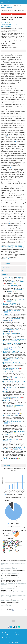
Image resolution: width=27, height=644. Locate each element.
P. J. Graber (17, 343)
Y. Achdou (6, 277)
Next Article (21, 10)
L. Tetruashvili (13, 286)
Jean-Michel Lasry (6, 26)
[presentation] (5, 187)
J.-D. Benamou (7, 303)
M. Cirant (18, 277)
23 (7, 136)
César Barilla (5, 23)
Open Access (16, 634)
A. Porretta (11, 364)
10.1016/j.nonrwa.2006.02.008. (15, 378)
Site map (5, 641)
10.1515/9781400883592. (14, 439)
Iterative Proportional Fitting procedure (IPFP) (13, 248)
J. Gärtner (15, 416)
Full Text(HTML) (6, 264)
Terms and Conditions (7, 638)
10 (9, 224)
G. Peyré (11, 382)
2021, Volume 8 (5, 5)
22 (5, 136)
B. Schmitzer (17, 382)
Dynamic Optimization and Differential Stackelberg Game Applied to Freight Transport (13, 571)
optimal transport (5, 247)
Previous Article (12, 10)
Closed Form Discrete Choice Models (10, 576)
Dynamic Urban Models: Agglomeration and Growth (13, 567)
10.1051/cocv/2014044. (16, 347)
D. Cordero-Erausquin (9, 401)
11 (10, 167)
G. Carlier (14, 303)
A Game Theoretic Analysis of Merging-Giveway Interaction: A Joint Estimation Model (11, 581)
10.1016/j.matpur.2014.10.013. (15, 397)
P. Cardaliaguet (7, 334)
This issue (4, 10)
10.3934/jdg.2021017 (6, 7)
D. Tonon (12, 353)
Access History (6, 465)
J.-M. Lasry (15, 362)
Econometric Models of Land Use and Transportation (13, 594)
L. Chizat (6, 382)
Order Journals (5, 634)
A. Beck (5, 286)
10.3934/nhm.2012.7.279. (14, 368)
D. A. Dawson (7, 416)
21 (2, 136)
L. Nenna (12, 305)
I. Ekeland (13, 372)
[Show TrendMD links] (25, 610)
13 (15, 141)
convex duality (20, 245)
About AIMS (5, 631)
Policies (15, 631)
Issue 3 (12, 5)
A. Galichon (6, 435)
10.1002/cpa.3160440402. (17, 319)
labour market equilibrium (17, 247)
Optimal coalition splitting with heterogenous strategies (13, 599)
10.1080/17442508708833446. (15, 422)
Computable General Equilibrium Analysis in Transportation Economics (14, 561)
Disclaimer (16, 633)
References (5, 275)
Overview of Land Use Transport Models (10, 603)
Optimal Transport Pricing (7, 590)
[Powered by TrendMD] (8, 610)
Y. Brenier (6, 314)
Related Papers (6, 267)
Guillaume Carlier (6, 25)
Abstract (4, 51)
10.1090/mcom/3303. (13, 387)
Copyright (4, 633)
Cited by (4, 271)
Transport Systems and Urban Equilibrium (11, 587)
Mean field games (11, 245)
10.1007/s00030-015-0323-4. (15, 359)
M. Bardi (11, 277)
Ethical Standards (17, 636)
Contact (4, 636)
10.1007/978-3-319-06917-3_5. (15, 330)
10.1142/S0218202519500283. (15, 311)
